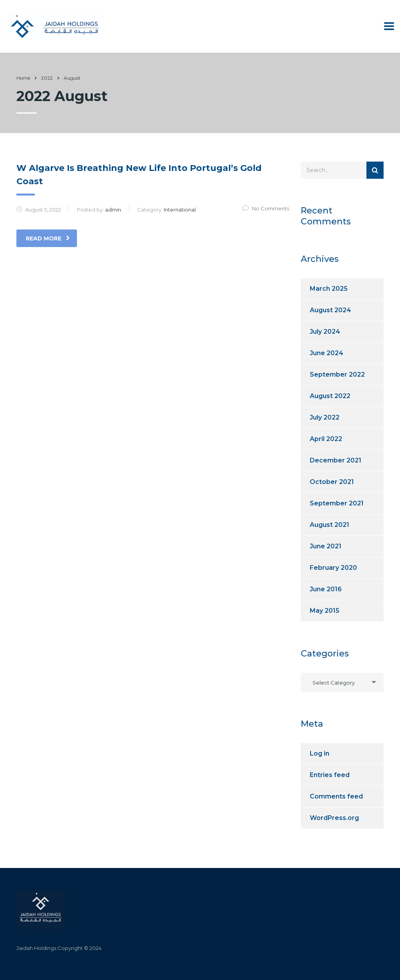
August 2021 (329, 525)
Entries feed (330, 775)
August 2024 (330, 310)
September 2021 (337, 503)
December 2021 (336, 460)
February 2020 (333, 568)
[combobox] (342, 682)
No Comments (266, 208)
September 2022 (337, 374)
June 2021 (326, 546)
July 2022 (325, 417)
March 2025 (329, 289)
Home (23, 78)
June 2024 (327, 353)
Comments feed (336, 796)
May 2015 (325, 611)
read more (48, 238)
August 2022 (330, 396)
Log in (320, 753)
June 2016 (326, 589)
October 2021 (332, 482)
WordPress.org (334, 818)
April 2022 (326, 439)
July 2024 (325, 332)
